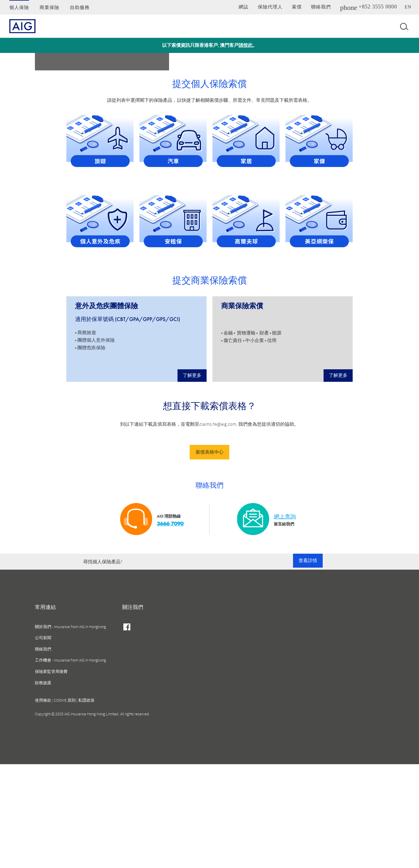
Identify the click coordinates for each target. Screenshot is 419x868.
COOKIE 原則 (65, 804)
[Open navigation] (403, 26)
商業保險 (49, 7)
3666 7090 (170, 627)
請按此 (246, 45)
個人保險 (19, 7)
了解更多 (192, 479)
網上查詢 (285, 620)
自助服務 (80, 7)
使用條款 (43, 804)
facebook (127, 731)
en (408, 7)
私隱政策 (86, 804)
